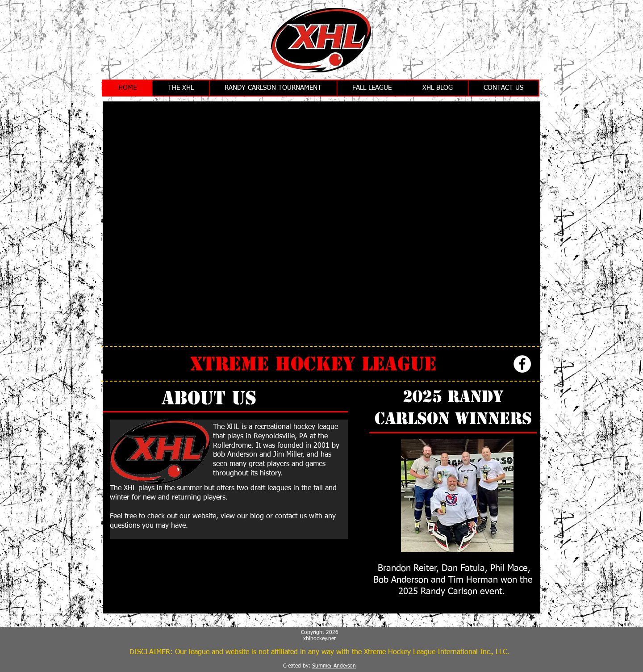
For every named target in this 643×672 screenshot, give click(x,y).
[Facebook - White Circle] (522, 364)
